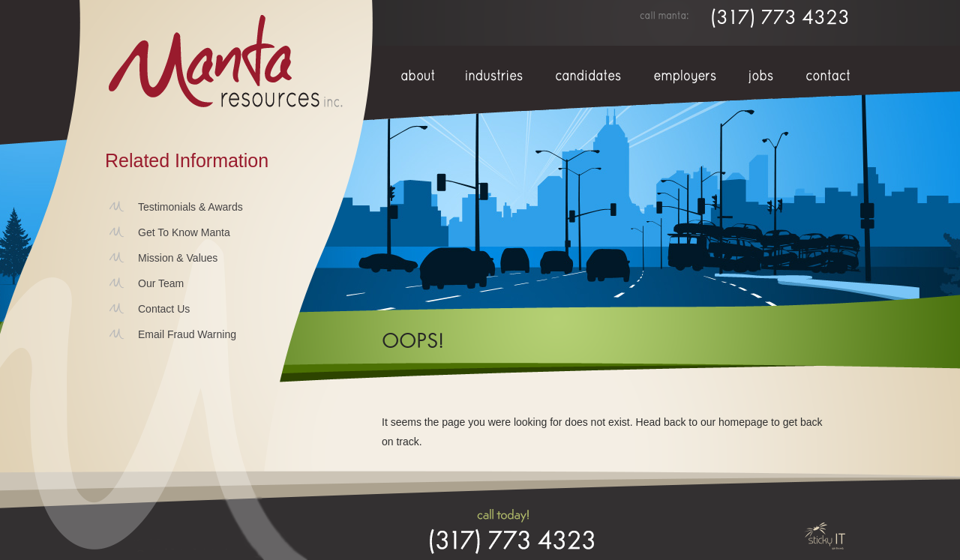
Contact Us (164, 309)
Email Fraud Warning (187, 334)
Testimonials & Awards (190, 207)
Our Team (161, 283)
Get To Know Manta (184, 232)
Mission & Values (178, 258)
